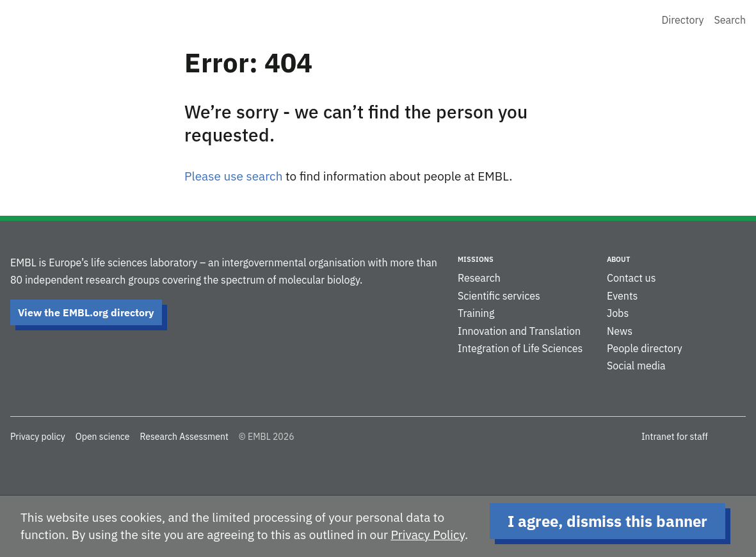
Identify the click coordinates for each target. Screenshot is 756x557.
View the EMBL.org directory (86, 312)
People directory (645, 348)
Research (479, 278)
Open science (103, 437)
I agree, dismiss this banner (607, 521)
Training (476, 313)
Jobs (618, 313)
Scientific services (499, 296)
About (618, 259)
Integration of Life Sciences (520, 348)
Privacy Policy (428, 535)
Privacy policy (38, 437)
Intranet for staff (675, 437)
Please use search (233, 176)
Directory (683, 20)
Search (730, 20)
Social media (636, 366)
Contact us (631, 278)
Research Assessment (184, 437)
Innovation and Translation (519, 331)
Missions (476, 259)
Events (622, 296)
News (620, 331)
